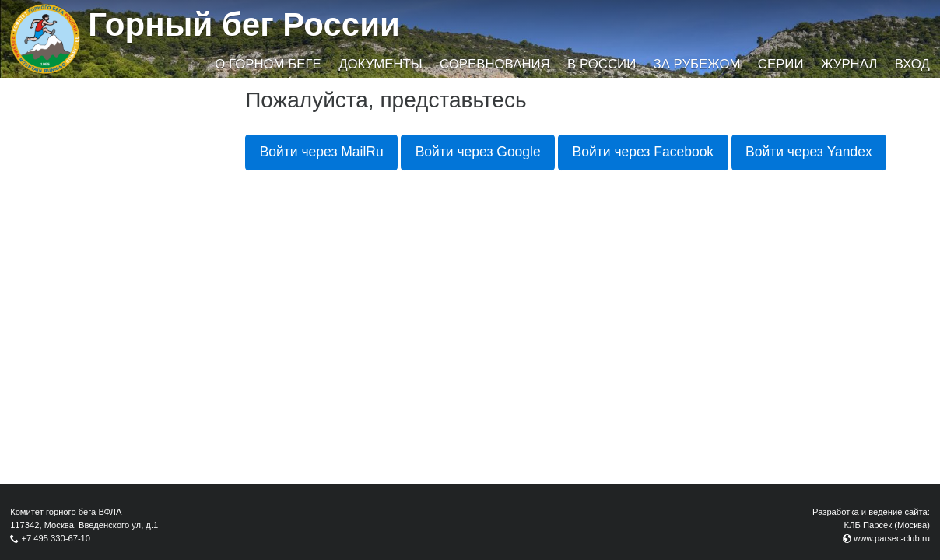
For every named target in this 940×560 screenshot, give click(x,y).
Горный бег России (244, 24)
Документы (380, 64)
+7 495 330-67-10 (56, 538)
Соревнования (495, 64)
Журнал (849, 64)
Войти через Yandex (809, 152)
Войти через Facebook (644, 152)
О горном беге (268, 64)
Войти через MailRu (322, 152)
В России (602, 64)
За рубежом (697, 64)
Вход (912, 64)
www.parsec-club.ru (892, 538)
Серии (781, 64)
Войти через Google (478, 152)
